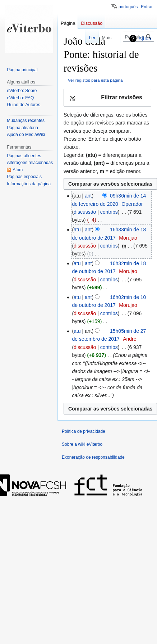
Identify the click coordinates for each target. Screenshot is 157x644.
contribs (109, 212)
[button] (107, 98)
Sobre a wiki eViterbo (82, 444)
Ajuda (145, 38)
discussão (85, 212)
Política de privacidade (84, 431)
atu (77, 230)
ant (88, 196)
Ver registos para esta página (95, 80)
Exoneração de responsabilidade (93, 457)
